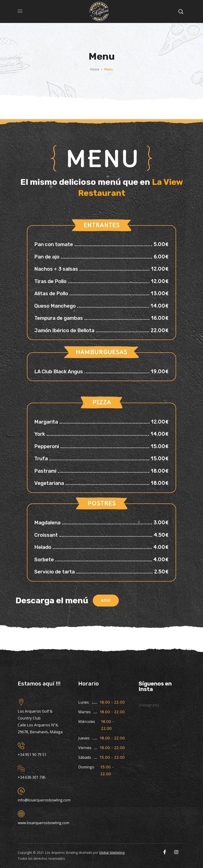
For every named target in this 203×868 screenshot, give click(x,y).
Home (95, 69)
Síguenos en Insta (155, 686)
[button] (106, 601)
